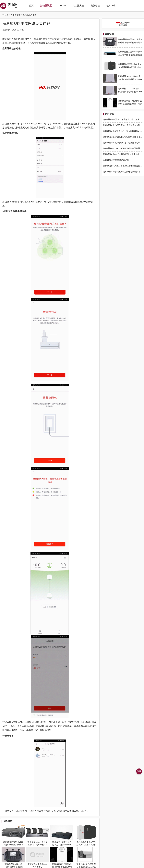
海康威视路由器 (30, 15)
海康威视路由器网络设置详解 (116, 160)
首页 (31, 6)
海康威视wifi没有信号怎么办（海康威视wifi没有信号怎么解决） (62, 845)
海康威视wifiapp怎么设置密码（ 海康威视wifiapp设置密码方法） (37, 845)
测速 (139, 771)
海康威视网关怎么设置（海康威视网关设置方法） (13, 845)
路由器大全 (78, 6)
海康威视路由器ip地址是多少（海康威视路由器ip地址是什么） (86, 845)
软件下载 (111, 6)
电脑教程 (95, 6)
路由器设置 (46, 6)
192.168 (62, 6)
